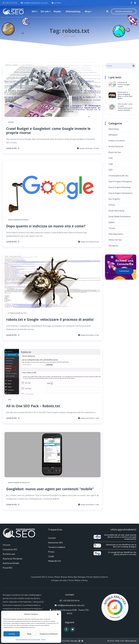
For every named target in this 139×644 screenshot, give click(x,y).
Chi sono (7, 545)
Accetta (12, 634)
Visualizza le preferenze (49, 634)
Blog (87, 11)
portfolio (58, 3)
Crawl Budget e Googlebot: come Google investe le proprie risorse (48, 131)
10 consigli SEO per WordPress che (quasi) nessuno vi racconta (122, 553)
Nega (29, 634)
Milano (57, 577)
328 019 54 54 (11, 3)
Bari (75, 577)
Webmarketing (73, 11)
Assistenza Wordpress (13, 559)
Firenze (89, 577)
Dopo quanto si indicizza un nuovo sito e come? (46, 226)
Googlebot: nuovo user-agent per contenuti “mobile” (50, 489)
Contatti (52, 538)
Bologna (82, 577)
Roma (70, 577)
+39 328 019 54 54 (71, 601)
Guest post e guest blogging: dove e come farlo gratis (125, 95)
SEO (34, 11)
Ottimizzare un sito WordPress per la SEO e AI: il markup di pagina (121, 546)
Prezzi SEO (7, 568)
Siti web (45, 11)
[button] (58, 614)
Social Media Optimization (120, 217)
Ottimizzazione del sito (17, 313)
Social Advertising (116, 211)
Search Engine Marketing (119, 187)
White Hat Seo (115, 240)
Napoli (96, 577)
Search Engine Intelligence (18, 220)
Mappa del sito (55, 561)
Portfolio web (9, 554)
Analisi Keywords (116, 147)
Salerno (104, 577)
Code (111, 164)
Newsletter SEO (55, 543)
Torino (50, 577)
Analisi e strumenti (117, 141)
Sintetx (112, 205)
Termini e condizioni (57, 547)
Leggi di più (13, 148)
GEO (111, 170)
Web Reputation (116, 234)
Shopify (57, 11)
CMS (9, 400)
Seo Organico (114, 199)
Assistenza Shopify (11, 563)
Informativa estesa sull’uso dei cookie (28, 639)
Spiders (11, 122)
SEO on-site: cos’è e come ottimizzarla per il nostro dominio (125, 107)
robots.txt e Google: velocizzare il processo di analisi (50, 319)
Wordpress (113, 246)
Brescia (64, 577)
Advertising (114, 129)
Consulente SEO (10, 550)
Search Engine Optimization (19, 483)
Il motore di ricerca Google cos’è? (124, 84)
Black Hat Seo (115, 152)
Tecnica (112, 228)
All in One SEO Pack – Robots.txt (33, 406)
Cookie (51, 556)
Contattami (124, 271)
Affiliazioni (113, 135)
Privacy (43, 639)
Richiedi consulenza (124, 11)
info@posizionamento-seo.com (36, 3)
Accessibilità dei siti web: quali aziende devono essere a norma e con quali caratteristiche (120, 537)
